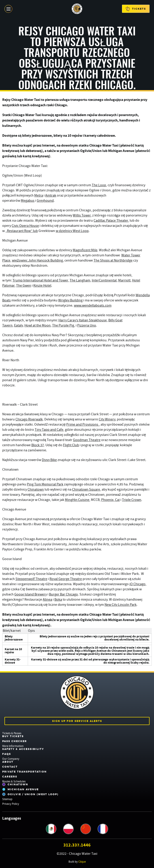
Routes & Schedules (14, 781)
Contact (10, 767)
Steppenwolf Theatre (31, 579)
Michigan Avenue (20, 789)
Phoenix (107, 500)
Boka (58, 600)
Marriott (124, 280)
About (8, 762)
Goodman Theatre (87, 440)
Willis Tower (82, 215)
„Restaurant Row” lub (22, 231)
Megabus (28, 201)
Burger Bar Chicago (63, 594)
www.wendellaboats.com (93, 305)
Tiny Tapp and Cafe (49, 430)
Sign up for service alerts (77, 721)
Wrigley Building (70, 300)
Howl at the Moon (37, 325)
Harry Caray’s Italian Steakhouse (83, 320)
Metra (39, 195)
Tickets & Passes (12, 733)
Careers (10, 777)
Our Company (11, 759)
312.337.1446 (77, 845)
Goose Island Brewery (31, 594)
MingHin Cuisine (77, 500)
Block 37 (38, 445)
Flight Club (71, 445)
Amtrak (51, 195)
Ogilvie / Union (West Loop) (30, 794)
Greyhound (45, 201)
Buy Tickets (13, 736)
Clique (82, 862)
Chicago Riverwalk (29, 419)
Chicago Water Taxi (77, 9)
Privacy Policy (11, 804)
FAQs (7, 754)
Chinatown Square (86, 489)
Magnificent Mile (85, 250)
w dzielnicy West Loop (72, 231)
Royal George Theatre (66, 579)
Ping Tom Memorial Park (45, 484)
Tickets (136, 9)
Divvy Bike (49, 460)
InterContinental (104, 280)
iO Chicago (137, 584)
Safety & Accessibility (23, 749)
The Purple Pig (63, 325)
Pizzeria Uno (87, 325)
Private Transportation (25, 772)
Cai (117, 500)
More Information (13, 746)
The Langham (80, 280)
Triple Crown (132, 500)
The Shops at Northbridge (113, 260)
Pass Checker (15, 741)
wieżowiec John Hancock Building (37, 260)
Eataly (18, 325)
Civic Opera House (25, 226)
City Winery (107, 419)
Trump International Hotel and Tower (40, 280)
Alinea (47, 600)
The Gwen (24, 286)
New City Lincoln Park (121, 605)
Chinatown (36, 489)
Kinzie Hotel (42, 286)
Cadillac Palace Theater (111, 221)
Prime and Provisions (83, 424)
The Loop (99, 185)
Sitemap (7, 799)
